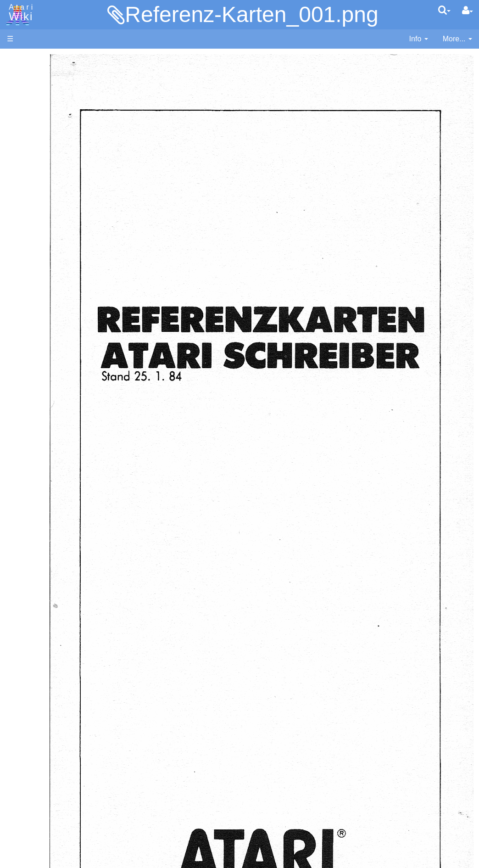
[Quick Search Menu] (444, 10)
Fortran (37, 277)
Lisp (32, 298)
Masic (35, 319)
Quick (35, 361)
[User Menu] (468, 11)
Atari (19, 13)
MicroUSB (23, 152)
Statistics (22, 771)
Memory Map (28, 121)
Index (16, 199)
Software (21, 90)
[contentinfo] (419, 39)
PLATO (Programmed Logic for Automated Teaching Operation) (52, 567)
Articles (19, 59)
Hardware (23, 75)
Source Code (47, 429)
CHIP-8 (37, 393)
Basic (34, 246)
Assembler (43, 235)
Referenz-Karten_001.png (251, 14)
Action (35, 225)
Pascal (36, 330)
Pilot (32, 340)
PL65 (34, 350)
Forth (34, 267)
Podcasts (22, 593)
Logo (33, 309)
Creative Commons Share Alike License (45, 813)
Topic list (21, 137)
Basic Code (44, 450)
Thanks (19, 750)
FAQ (14, 183)
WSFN (36, 382)
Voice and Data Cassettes (49, 489)
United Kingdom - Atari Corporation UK (54, 724)
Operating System (55, 418)
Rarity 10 (22, 760)
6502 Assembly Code (60, 440)
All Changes (27, 168)
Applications (27, 106)
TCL (32, 372)
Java (33, 288)
